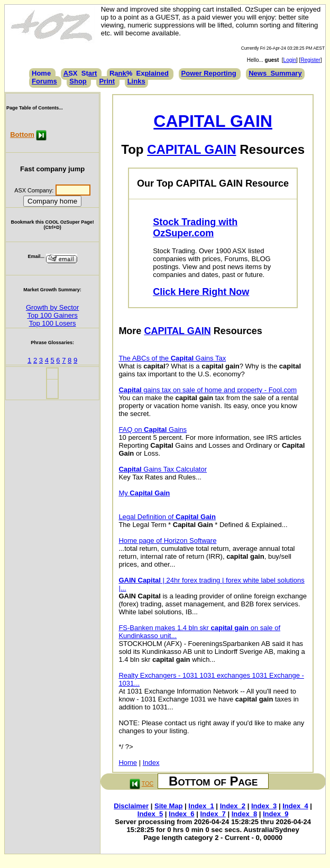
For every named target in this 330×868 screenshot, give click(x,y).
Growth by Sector (52, 307)
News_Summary (275, 73)
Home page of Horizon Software (167, 541)
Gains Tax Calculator (163, 469)
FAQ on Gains (153, 430)
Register (310, 60)
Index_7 (213, 814)
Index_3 (264, 806)
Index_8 (244, 814)
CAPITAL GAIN (213, 121)
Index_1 (201, 806)
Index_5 (150, 814)
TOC (148, 783)
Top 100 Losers (53, 323)
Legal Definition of (167, 517)
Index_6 (181, 814)
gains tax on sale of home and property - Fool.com (208, 390)
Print (107, 81)
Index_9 (276, 814)
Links (136, 81)
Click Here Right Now (201, 292)
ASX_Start (80, 73)
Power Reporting (209, 73)
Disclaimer (131, 806)
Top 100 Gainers (52, 315)
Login (290, 60)
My (144, 493)
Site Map (168, 806)
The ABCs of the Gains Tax (172, 358)
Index (151, 763)
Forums (44, 81)
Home (41, 73)
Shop (78, 81)
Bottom (22, 135)
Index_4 (295, 806)
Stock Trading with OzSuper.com (195, 228)
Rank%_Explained (139, 73)
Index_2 (233, 806)
